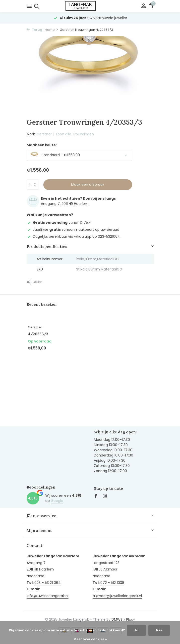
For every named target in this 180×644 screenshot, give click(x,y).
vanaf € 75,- (59, 223)
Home (52, 30)
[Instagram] (105, 496)
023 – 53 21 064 (48, 583)
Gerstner (44, 134)
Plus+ (131, 619)
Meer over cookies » (90, 639)
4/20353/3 (38, 334)
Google (57, 501)
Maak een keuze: (42, 145)
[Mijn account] (144, 6)
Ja (136, 630)
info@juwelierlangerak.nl (48, 596)
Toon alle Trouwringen (75, 134)
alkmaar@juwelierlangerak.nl (117, 596)
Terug (34, 30)
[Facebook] (96, 496)
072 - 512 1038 (112, 583)
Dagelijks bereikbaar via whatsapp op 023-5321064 (73, 236)
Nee (159, 630)
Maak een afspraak (88, 185)
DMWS (117, 619)
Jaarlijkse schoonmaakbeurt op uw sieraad (73, 229)
